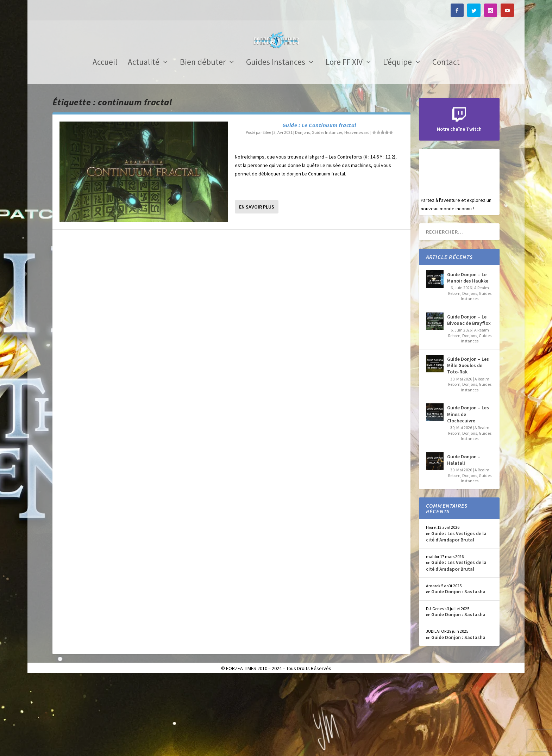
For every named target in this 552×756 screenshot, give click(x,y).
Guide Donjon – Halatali (464, 537)
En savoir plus (257, 284)
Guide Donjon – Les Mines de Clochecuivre (468, 491)
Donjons (302, 210)
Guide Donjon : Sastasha (458, 669)
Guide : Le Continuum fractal (319, 203)
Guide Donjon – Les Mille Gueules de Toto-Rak (468, 443)
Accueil (105, 141)
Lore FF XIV (344, 141)
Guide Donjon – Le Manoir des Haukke (468, 355)
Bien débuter (203, 141)
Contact (446, 141)
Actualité (144, 141)
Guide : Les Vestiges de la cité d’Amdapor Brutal (456, 614)
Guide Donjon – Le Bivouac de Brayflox (469, 397)
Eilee (267, 210)
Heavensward (357, 210)
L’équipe (397, 141)
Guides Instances (276, 141)
